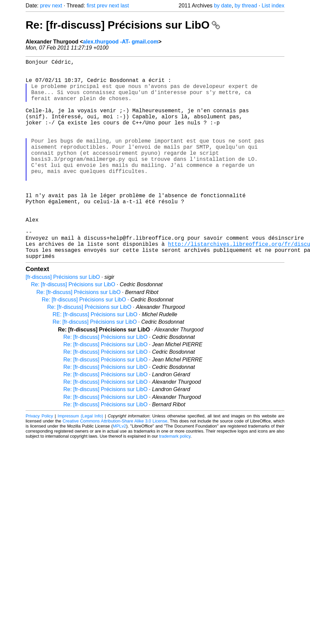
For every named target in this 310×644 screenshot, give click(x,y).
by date (223, 6)
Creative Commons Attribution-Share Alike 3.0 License (115, 465)
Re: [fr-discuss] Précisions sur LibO (123, 25)
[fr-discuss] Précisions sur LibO (63, 321)
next (57, 6)
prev (45, 6)
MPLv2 (120, 471)
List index (273, 6)
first (91, 6)
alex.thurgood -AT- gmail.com (121, 42)
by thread (246, 6)
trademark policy (175, 481)
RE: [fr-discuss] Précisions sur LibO (95, 359)
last (125, 6)
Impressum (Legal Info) (80, 460)
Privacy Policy (39, 460)
